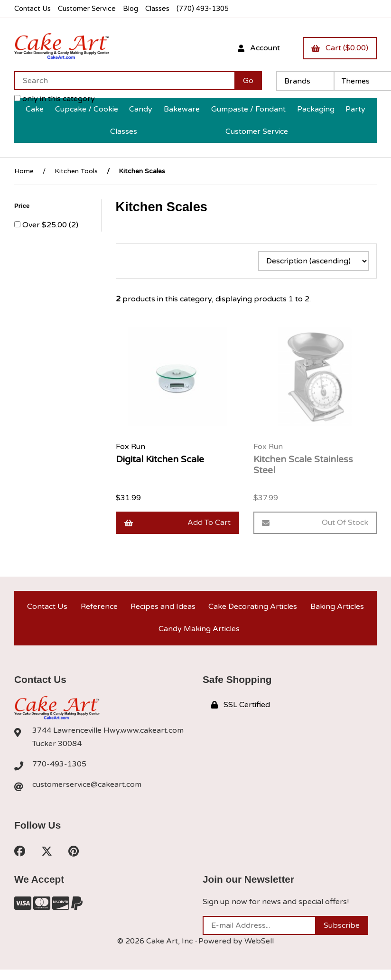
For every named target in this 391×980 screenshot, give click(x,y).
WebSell (259, 941)
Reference (99, 607)
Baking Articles (337, 607)
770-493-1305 (59, 764)
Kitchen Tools (76, 171)
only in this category (55, 99)
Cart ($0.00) (340, 48)
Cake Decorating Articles (253, 607)
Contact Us (33, 9)
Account (259, 48)
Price (23, 206)
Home (24, 171)
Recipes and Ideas (163, 607)
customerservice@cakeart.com (87, 784)
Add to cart (177, 523)
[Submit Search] (248, 81)
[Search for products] (124, 81)
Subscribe (342, 925)
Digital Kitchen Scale (160, 459)
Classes (157, 9)
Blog (130, 9)
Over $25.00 (46, 225)
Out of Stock (315, 523)
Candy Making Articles (199, 629)
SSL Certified (241, 705)
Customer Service (87, 9)
